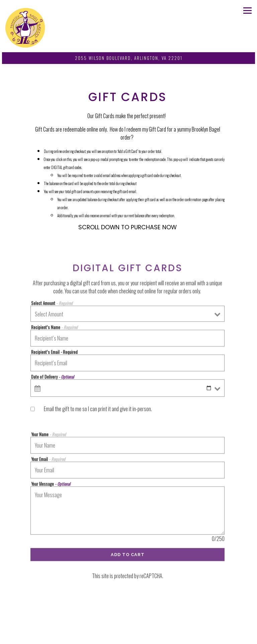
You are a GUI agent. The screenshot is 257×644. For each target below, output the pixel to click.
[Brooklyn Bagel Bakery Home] (25, 27)
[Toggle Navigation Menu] (247, 11)
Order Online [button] (128, 622)
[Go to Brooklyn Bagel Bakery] (128, 58)
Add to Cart (128, 556)
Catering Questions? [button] (129, 636)
